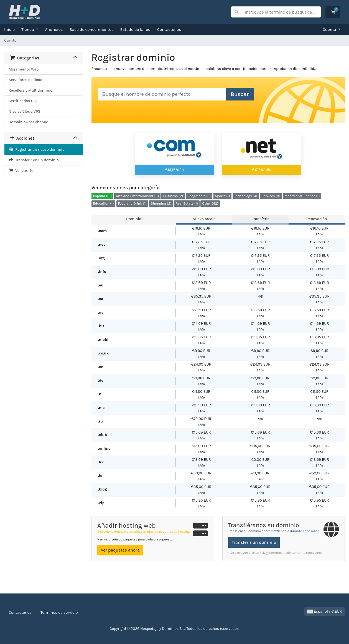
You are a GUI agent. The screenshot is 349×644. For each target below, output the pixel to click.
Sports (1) (223, 196)
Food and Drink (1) (132, 203)
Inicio (9, 29)
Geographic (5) (199, 196)
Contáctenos (169, 29)
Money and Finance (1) (302, 196)
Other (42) (210, 203)
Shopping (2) (161, 203)
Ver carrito (21, 171)
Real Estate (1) (187, 203)
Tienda (28, 29)
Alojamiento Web (24, 69)
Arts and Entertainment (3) (137, 196)
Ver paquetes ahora (120, 550)
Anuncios (54, 29)
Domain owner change (28, 122)
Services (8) (271, 196)
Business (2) (173, 196)
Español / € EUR (324, 611)
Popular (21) (102, 196)
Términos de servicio (59, 612)
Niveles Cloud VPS (24, 111)
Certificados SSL (23, 101)
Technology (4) (246, 196)
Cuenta (330, 29)
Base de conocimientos (92, 29)
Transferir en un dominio (34, 160)
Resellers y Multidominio (30, 90)
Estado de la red (135, 29)
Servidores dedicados (28, 80)
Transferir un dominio (254, 542)
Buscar (240, 94)
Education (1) (104, 203)
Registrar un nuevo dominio (37, 149)
